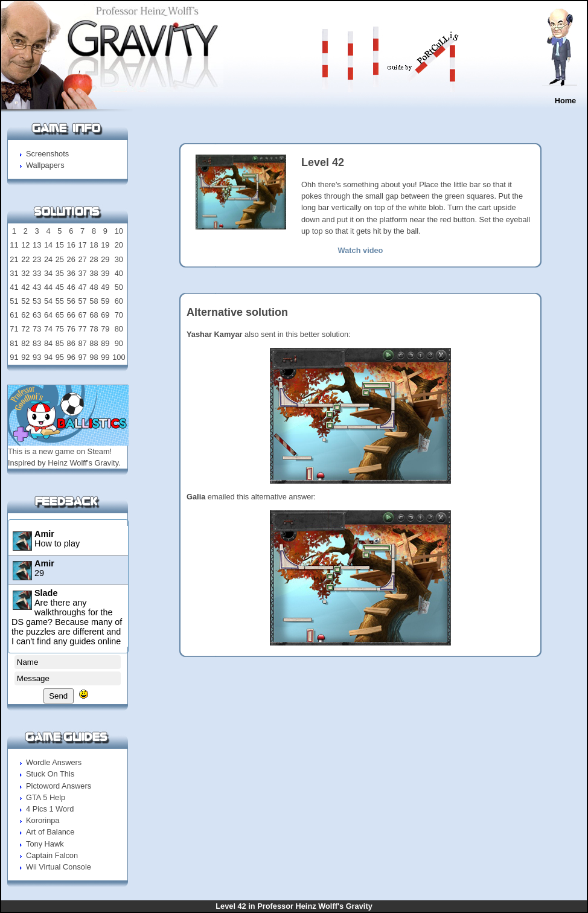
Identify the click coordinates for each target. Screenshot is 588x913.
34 (48, 273)
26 (71, 259)
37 (82, 273)
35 (60, 273)
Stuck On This (50, 774)
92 (25, 357)
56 (71, 301)
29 (105, 259)
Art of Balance (50, 832)
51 (14, 301)
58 (94, 301)
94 (48, 357)
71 (14, 329)
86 (71, 343)
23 (37, 259)
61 (14, 315)
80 (119, 329)
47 (82, 287)
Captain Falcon (52, 855)
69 (105, 315)
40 (119, 273)
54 (48, 301)
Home (566, 101)
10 (119, 231)
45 (60, 287)
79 (105, 329)
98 (94, 357)
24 (48, 259)
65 (60, 315)
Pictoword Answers (59, 786)
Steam (99, 451)
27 (82, 259)
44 (48, 287)
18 (94, 245)
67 (82, 315)
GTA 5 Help (46, 797)
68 (94, 315)
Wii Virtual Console (59, 867)
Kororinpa (43, 820)
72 (25, 329)
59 (105, 301)
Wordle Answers (54, 762)
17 (82, 245)
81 (14, 343)
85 (60, 343)
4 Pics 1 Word (50, 809)
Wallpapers (45, 165)
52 (25, 301)
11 (14, 245)
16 (71, 245)
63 (37, 315)
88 (94, 343)
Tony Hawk (45, 844)
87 (82, 343)
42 (25, 287)
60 (119, 301)
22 (25, 259)
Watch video (361, 250)
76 (71, 329)
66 (71, 315)
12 (25, 245)
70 (119, 315)
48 (94, 287)
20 (119, 245)
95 (60, 357)
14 (48, 245)
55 (60, 301)
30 (119, 259)
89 (105, 343)
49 (105, 287)
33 (37, 273)
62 (25, 315)
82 (25, 343)
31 (14, 273)
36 (71, 273)
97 (82, 357)
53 (37, 301)
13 (37, 245)
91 (14, 357)
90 (119, 343)
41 (14, 287)
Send (58, 696)
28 (94, 259)
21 (14, 259)
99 (105, 357)
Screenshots (47, 154)
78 (94, 329)
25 (60, 259)
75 (60, 329)
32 (25, 273)
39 (105, 273)
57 (82, 301)
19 (105, 245)
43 (37, 287)
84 (48, 343)
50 (119, 287)
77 (82, 329)
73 (37, 329)
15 (60, 245)
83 (37, 343)
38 (94, 273)
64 (48, 315)
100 (119, 357)
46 (71, 287)
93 (37, 357)
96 (71, 357)
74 (48, 329)
